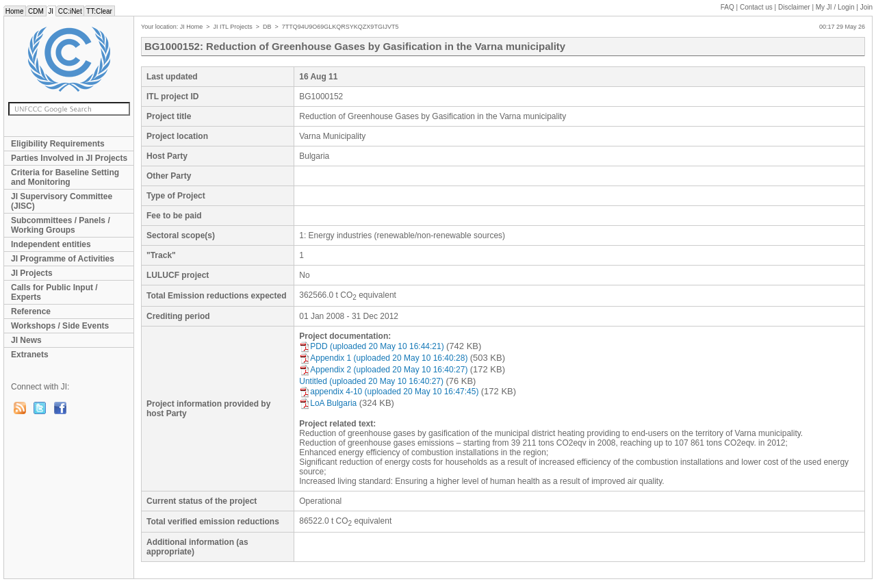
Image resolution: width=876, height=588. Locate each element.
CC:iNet (70, 11)
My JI (835, 7)
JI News (26, 340)
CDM (36, 11)
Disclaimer (794, 7)
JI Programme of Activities (63, 259)
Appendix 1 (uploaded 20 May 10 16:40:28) (383, 358)
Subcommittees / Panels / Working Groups (61, 225)
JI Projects (32, 273)
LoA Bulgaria (328, 403)
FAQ (727, 7)
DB (267, 27)
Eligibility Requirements (58, 144)
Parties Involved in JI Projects (69, 158)
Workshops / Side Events (60, 326)
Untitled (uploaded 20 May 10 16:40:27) (371, 381)
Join (866, 7)
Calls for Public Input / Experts (54, 292)
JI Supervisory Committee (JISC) (62, 201)
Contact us (756, 7)
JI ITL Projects (233, 27)
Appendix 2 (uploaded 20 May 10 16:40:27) (383, 370)
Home (14, 11)
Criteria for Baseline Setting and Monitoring (65, 177)
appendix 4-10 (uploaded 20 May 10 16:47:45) (389, 392)
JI (51, 11)
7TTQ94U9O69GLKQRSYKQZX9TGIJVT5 (340, 27)
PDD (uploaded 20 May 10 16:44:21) (371, 346)
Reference (31, 311)
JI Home (192, 27)
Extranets (30, 355)
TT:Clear (99, 11)
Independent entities (51, 244)
